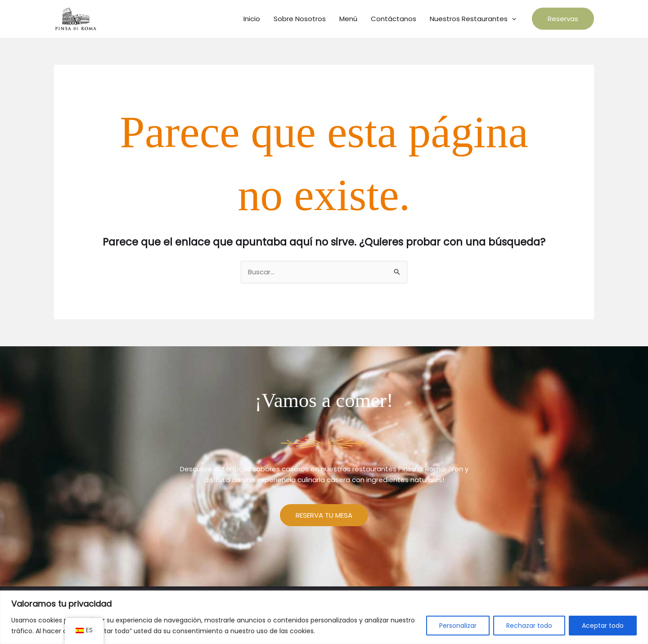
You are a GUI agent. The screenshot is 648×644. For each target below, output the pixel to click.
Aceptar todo (603, 626)
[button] (563, 19)
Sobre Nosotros (300, 19)
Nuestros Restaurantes (473, 19)
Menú (348, 19)
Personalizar (458, 626)
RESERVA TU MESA (324, 515)
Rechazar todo (529, 626)
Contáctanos (394, 19)
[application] (512, 19)
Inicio (252, 19)
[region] (324, 617)
